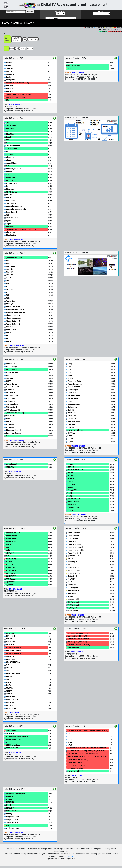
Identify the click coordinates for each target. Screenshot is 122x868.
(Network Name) (17, 39)
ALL (6, 48)
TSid (25, 39)
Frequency (33, 39)
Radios (23, 48)
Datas (30, 48)
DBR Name (7, 39)
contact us (69, 856)
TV (17, 48)
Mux (12, 48)
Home (6, 23)
